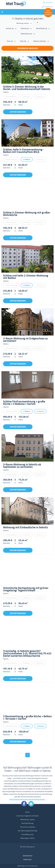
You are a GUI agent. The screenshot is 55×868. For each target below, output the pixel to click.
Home (27, 812)
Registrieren (47, 7)
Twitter (31, 804)
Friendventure (33, 866)
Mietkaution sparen (28, 819)
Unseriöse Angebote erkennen (28, 816)
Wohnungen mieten (27, 838)
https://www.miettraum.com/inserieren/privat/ (27, 799)
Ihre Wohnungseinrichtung (27, 831)
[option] (27, 70)
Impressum (27, 859)
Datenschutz (28, 856)
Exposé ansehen (18, 112)
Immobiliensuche (27, 834)
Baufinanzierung (27, 823)
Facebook (24, 804)
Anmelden (48, 3)
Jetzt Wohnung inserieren (48, 13)
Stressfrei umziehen (28, 827)
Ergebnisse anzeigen (28, 48)
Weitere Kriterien (40, 41)
